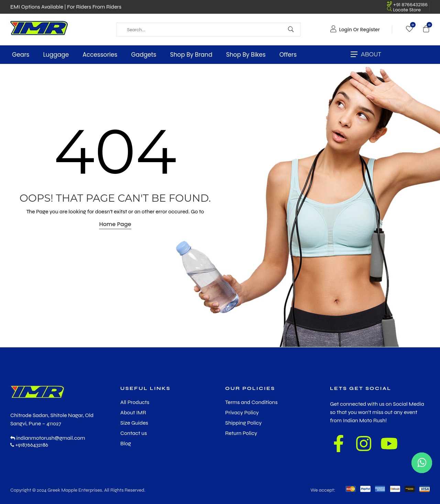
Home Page (115, 224)
